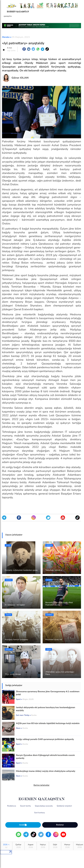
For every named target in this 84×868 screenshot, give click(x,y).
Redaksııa (12, 806)
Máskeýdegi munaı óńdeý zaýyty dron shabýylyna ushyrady (46, 771)
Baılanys (60, 825)
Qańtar (18, 846)
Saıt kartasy (39, 813)
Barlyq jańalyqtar (41, 785)
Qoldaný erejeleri (64, 806)
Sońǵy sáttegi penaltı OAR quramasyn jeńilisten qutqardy (45, 739)
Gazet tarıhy (25, 806)
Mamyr (67, 846)
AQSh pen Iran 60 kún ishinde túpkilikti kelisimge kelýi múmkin (48, 723)
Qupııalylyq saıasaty (44, 806)
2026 (6, 846)
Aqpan (31, 846)
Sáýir (55, 846)
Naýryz (43, 846)
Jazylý (23, 825)
